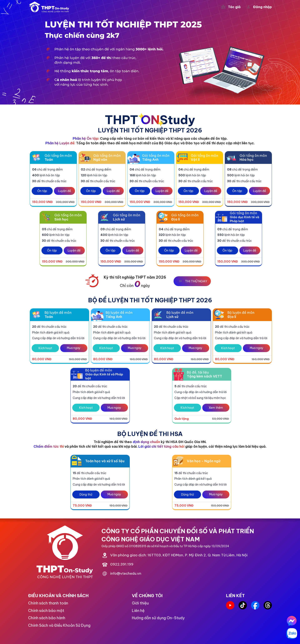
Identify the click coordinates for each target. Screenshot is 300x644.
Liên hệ (138, 611)
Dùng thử (86, 495)
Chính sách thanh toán (48, 603)
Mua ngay (74, 348)
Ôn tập (42, 191)
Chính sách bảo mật (46, 611)
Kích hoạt (45, 348)
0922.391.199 (122, 564)
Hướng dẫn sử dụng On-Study (158, 618)
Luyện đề (65, 191)
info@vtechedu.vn (126, 574)
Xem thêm (216, 408)
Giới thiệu (140, 603)
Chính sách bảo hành (47, 618)
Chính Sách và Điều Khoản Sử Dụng (59, 625)
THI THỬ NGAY (192, 281)
